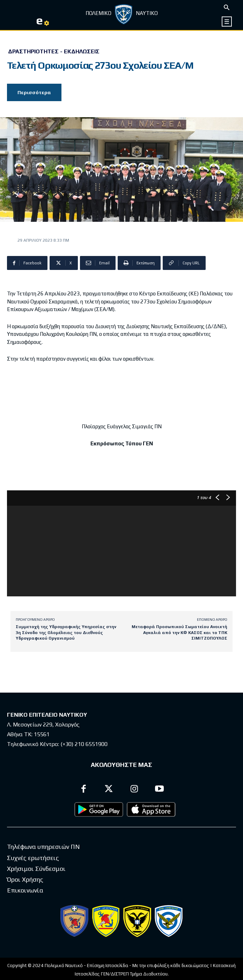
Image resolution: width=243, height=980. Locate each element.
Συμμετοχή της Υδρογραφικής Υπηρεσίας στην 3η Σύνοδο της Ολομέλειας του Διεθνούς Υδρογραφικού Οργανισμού (66, 632)
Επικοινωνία (25, 890)
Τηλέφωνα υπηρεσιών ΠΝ (43, 847)
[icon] (227, 21)
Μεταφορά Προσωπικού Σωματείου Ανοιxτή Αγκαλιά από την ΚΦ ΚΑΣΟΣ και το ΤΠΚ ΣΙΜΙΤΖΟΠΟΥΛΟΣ (179, 632)
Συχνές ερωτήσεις (33, 858)
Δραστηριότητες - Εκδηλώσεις (54, 52)
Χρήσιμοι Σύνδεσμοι (36, 869)
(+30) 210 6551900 (84, 744)
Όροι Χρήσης (25, 879)
